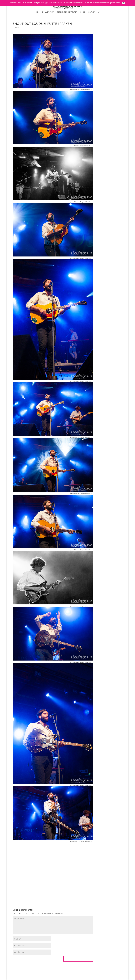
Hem (37, 12)
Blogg (82, 12)
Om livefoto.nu (48, 12)
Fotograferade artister (67, 12)
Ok (124, 3)
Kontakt (91, 12)
